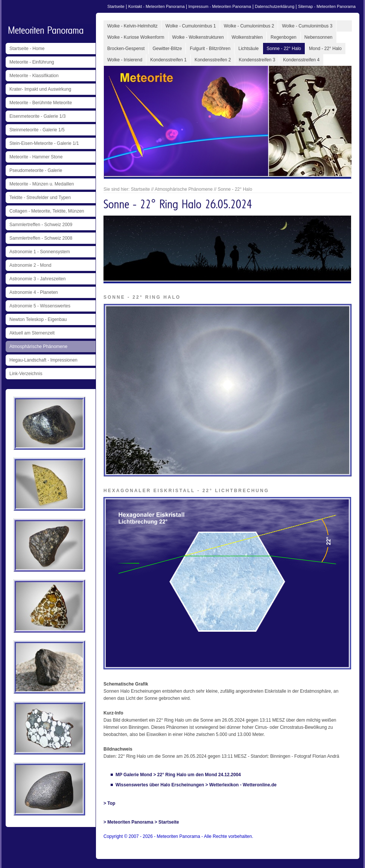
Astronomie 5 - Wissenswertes (40, 306)
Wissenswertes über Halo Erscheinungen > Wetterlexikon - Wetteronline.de (196, 785)
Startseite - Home (27, 49)
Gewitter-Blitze (167, 49)
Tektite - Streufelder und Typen (40, 198)
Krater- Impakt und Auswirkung (40, 89)
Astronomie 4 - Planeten (34, 292)
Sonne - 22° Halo (284, 49)
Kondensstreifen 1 (168, 60)
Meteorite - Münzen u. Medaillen (42, 184)
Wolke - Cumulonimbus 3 (307, 26)
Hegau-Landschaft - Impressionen (43, 360)
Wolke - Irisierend (125, 60)
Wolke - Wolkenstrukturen (198, 37)
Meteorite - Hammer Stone (36, 157)
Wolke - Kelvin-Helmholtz (132, 26)
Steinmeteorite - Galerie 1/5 (37, 130)
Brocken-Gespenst (126, 49)
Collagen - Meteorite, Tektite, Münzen (47, 211)
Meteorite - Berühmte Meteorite (41, 103)
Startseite (116, 6)
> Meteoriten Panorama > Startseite (141, 822)
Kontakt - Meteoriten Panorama (157, 6)
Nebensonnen (319, 37)
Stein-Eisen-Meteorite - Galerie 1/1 (44, 143)
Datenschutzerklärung (275, 6)
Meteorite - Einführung (32, 62)
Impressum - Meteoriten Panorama (220, 6)
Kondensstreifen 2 (213, 60)
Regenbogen (284, 37)
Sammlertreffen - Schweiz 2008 (41, 238)
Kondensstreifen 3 (257, 60)
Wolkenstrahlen (247, 37)
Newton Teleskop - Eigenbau (38, 319)
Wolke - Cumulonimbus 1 (191, 26)
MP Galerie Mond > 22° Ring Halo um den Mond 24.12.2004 (178, 775)
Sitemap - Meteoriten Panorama (327, 6)
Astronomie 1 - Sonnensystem (40, 252)
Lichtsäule (248, 49)
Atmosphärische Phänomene (38, 347)
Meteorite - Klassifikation (34, 76)
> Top (109, 803)
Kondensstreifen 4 (301, 60)
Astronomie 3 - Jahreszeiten (37, 279)
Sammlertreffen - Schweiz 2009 (41, 225)
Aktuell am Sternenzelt (32, 333)
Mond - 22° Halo (325, 49)
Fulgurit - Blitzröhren (210, 49)
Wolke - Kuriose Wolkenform (136, 37)
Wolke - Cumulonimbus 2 (249, 26)
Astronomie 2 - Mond (30, 265)
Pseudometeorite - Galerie (36, 170)
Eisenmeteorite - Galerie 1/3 (37, 116)
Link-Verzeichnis (26, 374)
